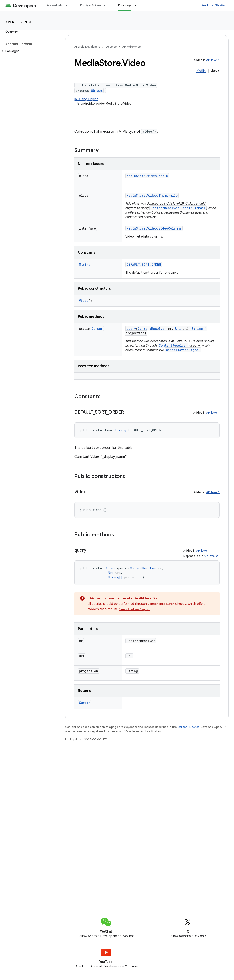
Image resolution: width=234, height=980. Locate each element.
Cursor (97, 329)
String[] (199, 329)
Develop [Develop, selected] (125, 5)
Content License (189, 727)
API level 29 (212, 556)
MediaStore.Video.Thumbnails (152, 195)
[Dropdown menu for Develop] (137, 5)
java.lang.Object (86, 99)
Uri (178, 329)
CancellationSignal (183, 350)
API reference (19, 22)
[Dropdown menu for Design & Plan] (107, 5)
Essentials (55, 5)
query (131, 329)
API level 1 (213, 60)
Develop (111, 47)
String (85, 264)
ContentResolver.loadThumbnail (178, 208)
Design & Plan (90, 5)
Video (84, 301)
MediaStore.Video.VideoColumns (154, 228)
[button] (29, 51)
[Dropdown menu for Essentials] (69, 5)
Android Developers (87, 47)
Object (97, 91)
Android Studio (214, 5)
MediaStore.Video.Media (147, 176)
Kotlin (201, 71)
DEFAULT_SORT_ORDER (144, 264)
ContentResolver (152, 329)
